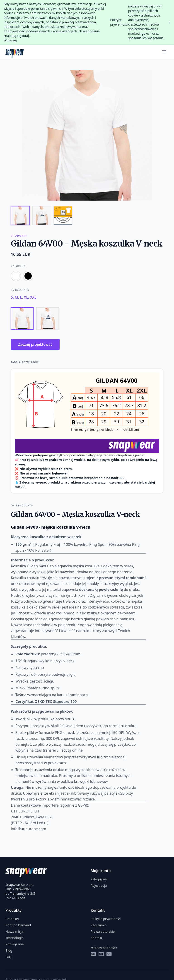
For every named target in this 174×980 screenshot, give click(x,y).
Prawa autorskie (103, 931)
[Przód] (22, 319)
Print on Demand (18, 925)
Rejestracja (99, 885)
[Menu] (164, 52)
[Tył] (48, 319)
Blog (9, 950)
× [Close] (169, 22)
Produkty (12, 919)
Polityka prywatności (106, 919)
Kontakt (96, 938)
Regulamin (99, 925)
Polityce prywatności (119, 22)
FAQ (8, 957)
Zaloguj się (99, 879)
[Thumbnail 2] (42, 216)
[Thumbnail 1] (20, 216)
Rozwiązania (15, 944)
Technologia (14, 938)
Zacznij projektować (35, 344)
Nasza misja (14, 931)
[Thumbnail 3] (63, 216)
